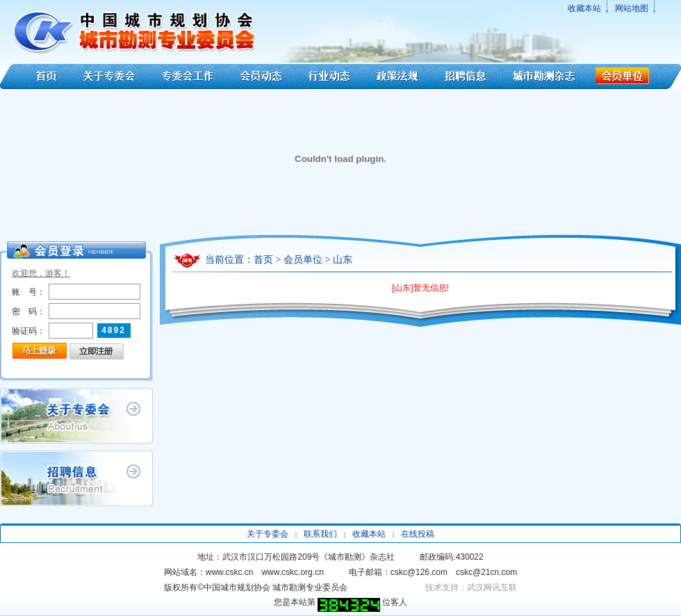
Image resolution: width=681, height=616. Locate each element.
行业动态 (329, 76)
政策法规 (397, 76)
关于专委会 (111, 76)
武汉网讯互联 (492, 587)
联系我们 (320, 534)
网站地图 (632, 8)
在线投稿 (418, 534)
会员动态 (261, 76)
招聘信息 (465, 76)
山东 (343, 260)
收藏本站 (584, 8)
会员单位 (635, 76)
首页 (36, 76)
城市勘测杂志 (544, 76)
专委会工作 (188, 76)
